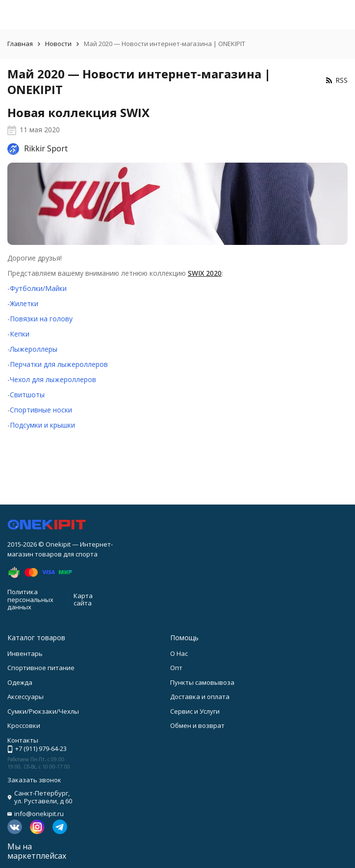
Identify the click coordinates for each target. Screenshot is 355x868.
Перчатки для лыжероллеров (59, 364)
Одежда (20, 682)
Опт (176, 668)
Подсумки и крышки (42, 425)
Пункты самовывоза (202, 682)
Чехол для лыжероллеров (53, 379)
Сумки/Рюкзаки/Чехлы (43, 711)
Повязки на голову (41, 319)
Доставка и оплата (200, 697)
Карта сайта (83, 600)
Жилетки (24, 303)
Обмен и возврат (197, 725)
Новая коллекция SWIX (78, 112)
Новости (58, 44)
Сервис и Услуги (195, 711)
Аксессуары (25, 697)
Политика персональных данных (30, 599)
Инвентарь (25, 653)
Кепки (20, 334)
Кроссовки (24, 725)
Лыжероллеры (34, 349)
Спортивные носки (41, 410)
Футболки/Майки (38, 288)
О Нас (179, 653)
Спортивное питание (41, 668)
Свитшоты (27, 395)
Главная (20, 44)
